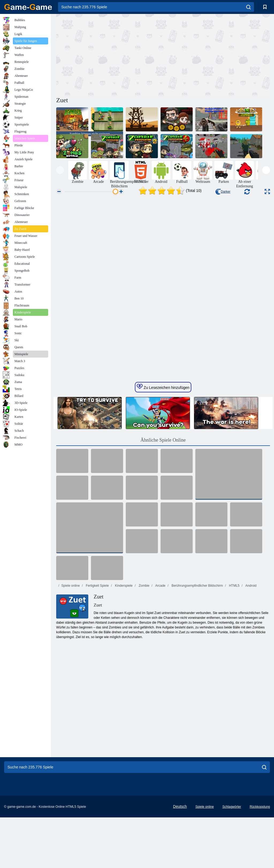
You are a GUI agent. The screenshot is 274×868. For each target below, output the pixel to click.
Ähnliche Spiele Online (163, 440)
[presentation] (60, 170)
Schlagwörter (232, 807)
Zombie (144, 586)
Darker (223, 192)
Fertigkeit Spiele (97, 586)
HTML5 (234, 586)
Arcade (160, 586)
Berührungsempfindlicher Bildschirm (197, 586)
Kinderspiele (123, 586)
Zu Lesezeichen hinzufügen (163, 387)
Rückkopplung (260, 807)
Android (250, 586)
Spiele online (71, 586)
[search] (248, 7)
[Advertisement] (110, 54)
